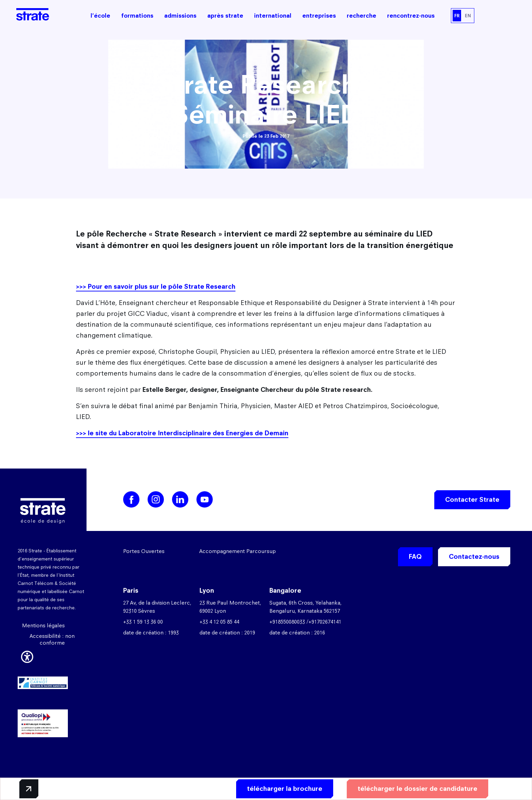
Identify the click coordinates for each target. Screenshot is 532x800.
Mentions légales (43, 625)
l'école (100, 16)
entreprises (319, 16)
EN (468, 16)
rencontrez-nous (411, 16)
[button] (27, 656)
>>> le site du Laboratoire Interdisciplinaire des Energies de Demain (182, 433)
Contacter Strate (472, 500)
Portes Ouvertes (144, 551)
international (273, 16)
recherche (362, 16)
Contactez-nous (474, 557)
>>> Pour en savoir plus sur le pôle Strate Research (156, 287)
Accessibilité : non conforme (52, 639)
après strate (225, 16)
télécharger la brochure (285, 789)
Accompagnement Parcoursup (237, 551)
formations (137, 16)
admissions (180, 16)
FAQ (415, 557)
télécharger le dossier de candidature (417, 789)
